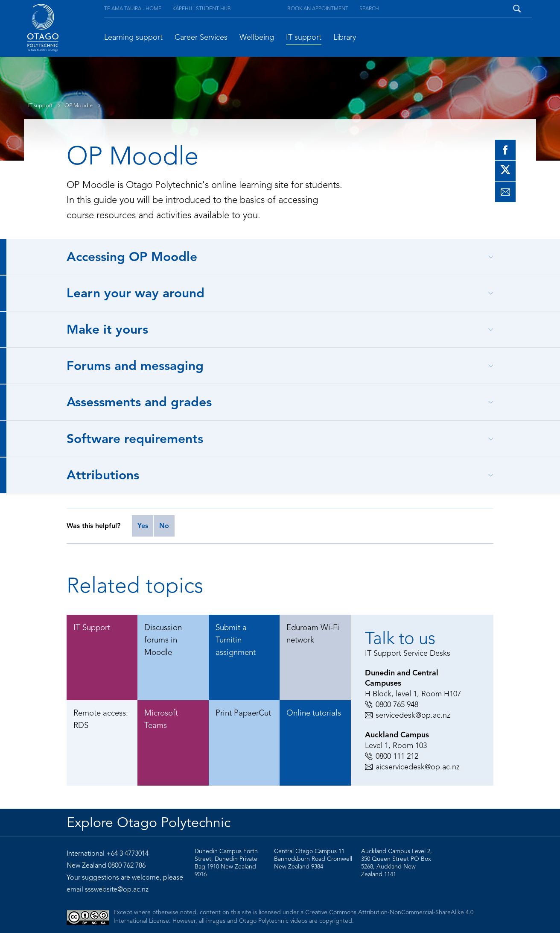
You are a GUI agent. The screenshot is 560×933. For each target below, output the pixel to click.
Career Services (201, 37)
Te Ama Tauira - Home (133, 8)
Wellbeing (257, 37)
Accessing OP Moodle (132, 257)
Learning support (133, 37)
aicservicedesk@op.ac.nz (412, 767)
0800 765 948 (392, 704)
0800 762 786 (127, 866)
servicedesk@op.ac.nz (408, 715)
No (164, 526)
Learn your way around (136, 293)
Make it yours (107, 329)
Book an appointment (318, 8)
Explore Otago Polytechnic (149, 822)
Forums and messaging (135, 366)
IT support (304, 37)
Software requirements (135, 439)
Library (345, 37)
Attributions (103, 475)
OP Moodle (85, 106)
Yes (143, 526)
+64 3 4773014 (127, 854)
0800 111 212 (392, 756)
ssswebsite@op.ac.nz (117, 889)
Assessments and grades (139, 402)
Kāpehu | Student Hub (202, 8)
